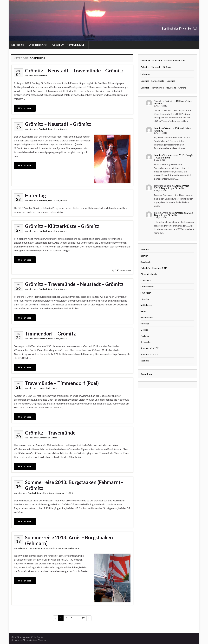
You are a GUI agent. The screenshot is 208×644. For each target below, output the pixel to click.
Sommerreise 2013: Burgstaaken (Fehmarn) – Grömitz (74, 485)
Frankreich (146, 293)
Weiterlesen (25, 108)
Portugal (145, 336)
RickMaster (23, 548)
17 (83, 618)
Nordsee (145, 324)
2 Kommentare (123, 270)
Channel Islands (149, 274)
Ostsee (63, 129)
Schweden (146, 342)
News (143, 311)
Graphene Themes (37, 640)
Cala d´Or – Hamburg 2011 (69, 45)
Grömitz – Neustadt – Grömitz (58, 124)
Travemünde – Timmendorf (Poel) (62, 383)
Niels (31, 76)
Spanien (145, 361)
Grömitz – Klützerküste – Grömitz (62, 226)
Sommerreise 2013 (65, 493)
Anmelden (146, 374)
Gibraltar (145, 299)
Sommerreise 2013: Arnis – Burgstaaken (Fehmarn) (69, 540)
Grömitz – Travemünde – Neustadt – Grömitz (74, 284)
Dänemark (146, 280)
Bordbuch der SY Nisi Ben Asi (166, 28)
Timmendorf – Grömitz (50, 334)
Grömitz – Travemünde (50, 433)
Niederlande (147, 317)
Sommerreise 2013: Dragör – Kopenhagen (174, 156)
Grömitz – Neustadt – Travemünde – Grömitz (74, 70)
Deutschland (54, 129)
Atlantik (145, 249)
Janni (157, 128)
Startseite (18, 45)
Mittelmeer (146, 305)
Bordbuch (43, 76)
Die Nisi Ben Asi (38, 45)
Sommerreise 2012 (150, 348)
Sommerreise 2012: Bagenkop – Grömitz (172, 187)
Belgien (144, 256)
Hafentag (35, 195)
